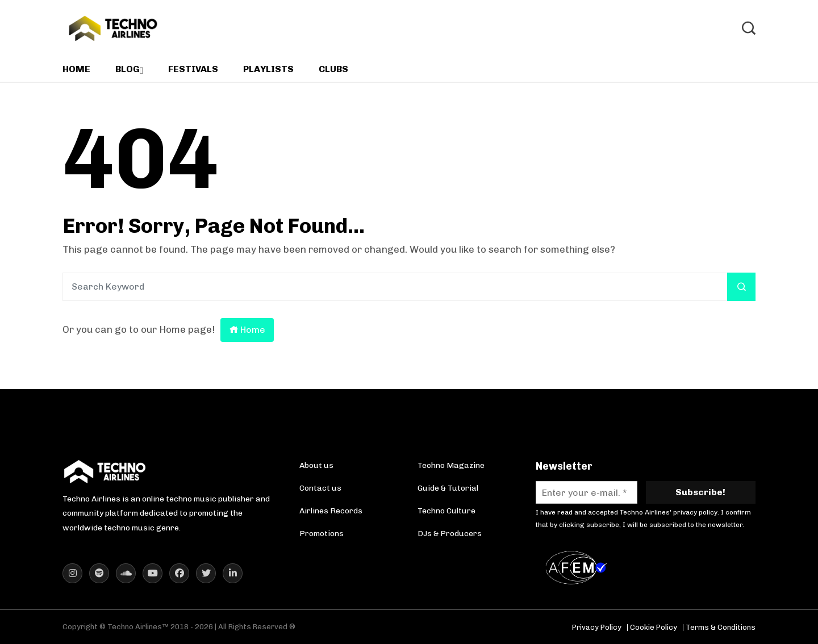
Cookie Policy (654, 627)
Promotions (322, 534)
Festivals (193, 69)
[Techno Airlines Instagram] (72, 573)
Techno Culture (446, 511)
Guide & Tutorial (448, 488)
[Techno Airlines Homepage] (105, 472)
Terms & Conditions (721, 627)
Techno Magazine (451, 465)
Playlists (268, 69)
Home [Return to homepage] (247, 330)
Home (76, 69)
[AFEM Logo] (578, 568)
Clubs (333, 69)
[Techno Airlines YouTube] (153, 573)
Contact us (320, 488)
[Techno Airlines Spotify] (99, 573)
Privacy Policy (597, 627)
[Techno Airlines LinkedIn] (233, 573)
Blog (128, 69)
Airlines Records (331, 511)
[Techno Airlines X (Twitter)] (206, 573)
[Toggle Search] (749, 28)
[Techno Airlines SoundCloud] (126, 573)
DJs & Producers (450, 534)
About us (316, 465)
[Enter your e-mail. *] (586, 492)
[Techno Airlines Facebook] (179, 573)
